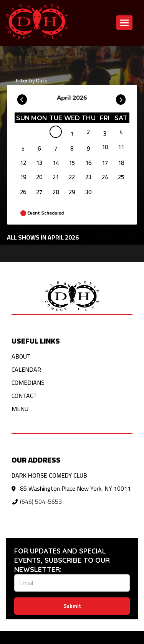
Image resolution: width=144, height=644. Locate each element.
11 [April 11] (121, 147)
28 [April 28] (56, 192)
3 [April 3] (105, 133)
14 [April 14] (56, 163)
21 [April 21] (56, 177)
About (21, 356)
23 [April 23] (88, 177)
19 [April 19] (23, 177)
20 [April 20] (39, 177)
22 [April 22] (72, 177)
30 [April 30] (88, 192)
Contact (24, 396)
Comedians (28, 382)
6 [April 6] (39, 148)
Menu (20, 409)
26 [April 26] (23, 192)
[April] (56, 133)
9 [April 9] (88, 148)
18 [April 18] (121, 163)
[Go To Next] (121, 98)
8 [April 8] (72, 148)
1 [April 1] (72, 133)
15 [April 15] (72, 163)
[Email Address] (72, 583)
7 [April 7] (56, 148)
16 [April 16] (88, 163)
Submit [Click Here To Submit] (72, 606)
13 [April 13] (39, 163)
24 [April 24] (105, 177)
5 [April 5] (23, 148)
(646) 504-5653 (41, 501)
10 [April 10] (105, 147)
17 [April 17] (105, 163)
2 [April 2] (88, 132)
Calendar (26, 369)
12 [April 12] (23, 163)
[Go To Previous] (22, 98)
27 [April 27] (39, 192)
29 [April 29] (72, 192)
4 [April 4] (121, 132)
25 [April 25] (121, 177)
